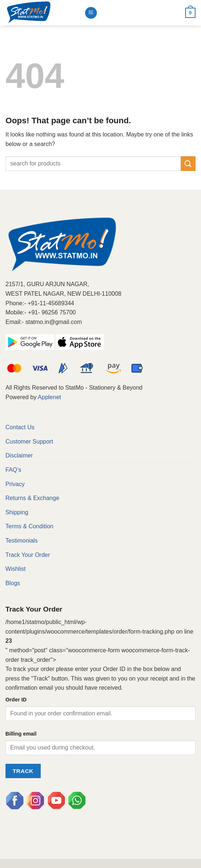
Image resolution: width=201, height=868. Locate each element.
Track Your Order (28, 555)
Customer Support (29, 442)
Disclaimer (19, 455)
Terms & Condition (30, 526)
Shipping (17, 512)
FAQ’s (13, 470)
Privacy (15, 484)
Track (23, 771)
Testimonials (22, 541)
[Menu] (91, 13)
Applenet (49, 397)
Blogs (13, 583)
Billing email (21, 734)
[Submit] (188, 163)
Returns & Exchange (32, 498)
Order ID (16, 700)
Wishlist (16, 569)
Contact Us (20, 427)
